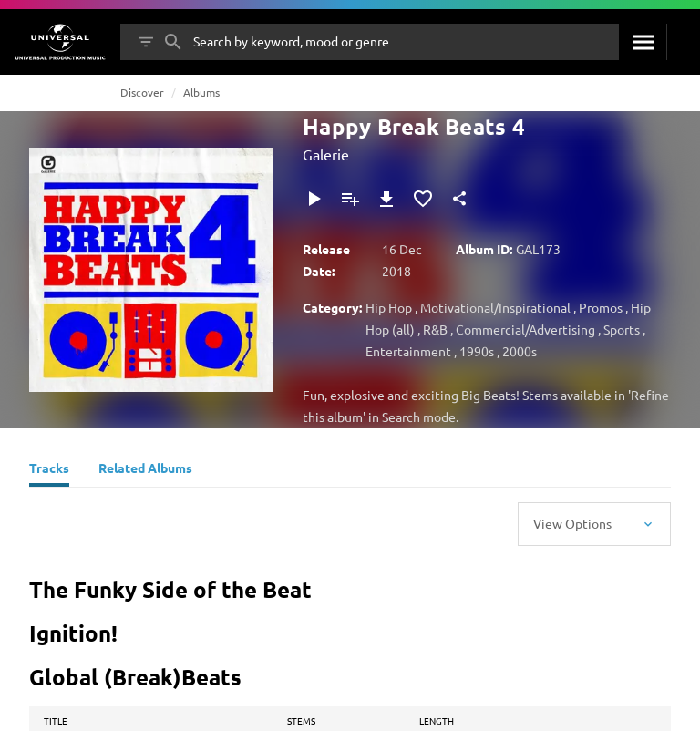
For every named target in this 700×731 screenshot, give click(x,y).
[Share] (459, 199)
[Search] (643, 42)
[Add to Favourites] (423, 199)
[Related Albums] (145, 470)
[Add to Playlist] (350, 199)
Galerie (326, 154)
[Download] (386, 199)
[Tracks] (49, 470)
